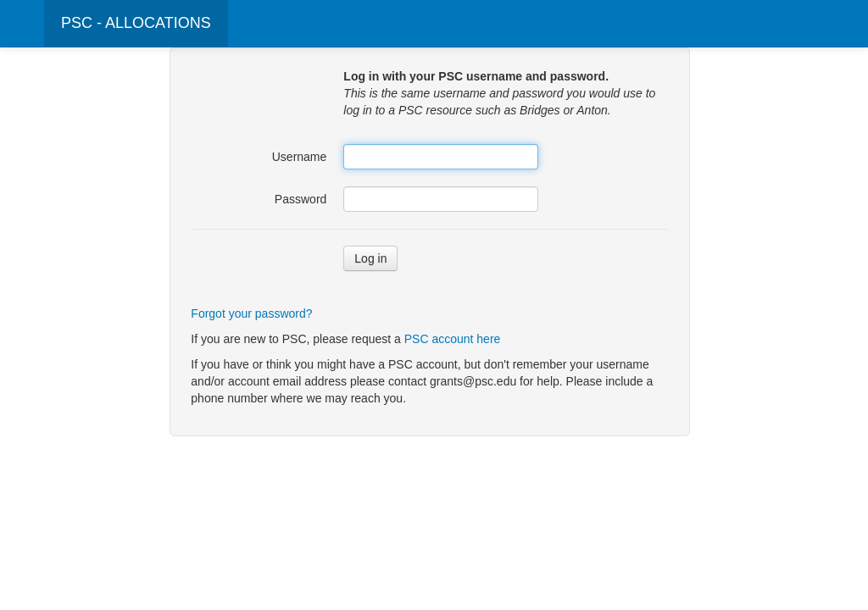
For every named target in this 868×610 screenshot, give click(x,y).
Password (300, 199)
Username (300, 157)
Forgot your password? (251, 313)
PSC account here (453, 339)
